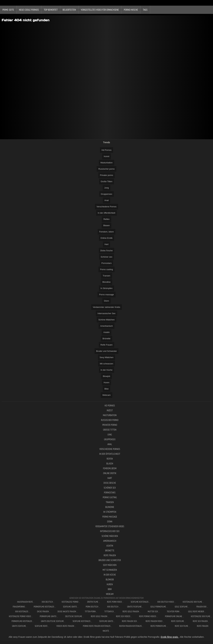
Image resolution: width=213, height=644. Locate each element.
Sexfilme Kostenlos (140, 602)
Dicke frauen (43, 611)
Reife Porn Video (114, 602)
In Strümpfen (106, 288)
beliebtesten (69, 10)
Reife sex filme (181, 626)
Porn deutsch (92, 607)
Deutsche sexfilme (74, 616)
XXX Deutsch (47, 602)
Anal (106, 200)
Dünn (106, 301)
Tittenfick (109, 611)
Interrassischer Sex (106, 313)
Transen (106, 276)
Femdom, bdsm (106, 232)
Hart (107, 244)
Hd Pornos (106, 150)
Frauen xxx (201, 607)
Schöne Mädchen (106, 320)
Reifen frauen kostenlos (131, 626)
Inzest (107, 156)
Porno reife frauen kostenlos (97, 626)
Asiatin (106, 332)
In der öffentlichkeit (107, 213)
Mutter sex (153, 611)
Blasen (106, 225)
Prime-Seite (8, 10)
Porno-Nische (131, 10)
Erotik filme (93, 602)
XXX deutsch (113, 607)
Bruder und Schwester (107, 351)
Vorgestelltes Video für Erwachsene (100, 10)
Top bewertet (51, 10)
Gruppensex (107, 194)
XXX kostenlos (22, 611)
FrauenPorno (19, 607)
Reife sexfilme (178, 621)
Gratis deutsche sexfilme (52, 621)
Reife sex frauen (200, 621)
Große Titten (106, 181)
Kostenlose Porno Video (20, 616)
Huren (106, 382)
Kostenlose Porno (70, 602)
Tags (145, 10)
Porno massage (106, 295)
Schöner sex (106, 257)
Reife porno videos (148, 616)
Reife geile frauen (131, 611)
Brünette (106, 339)
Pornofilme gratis (48, 616)
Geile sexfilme (181, 607)
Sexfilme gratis (70, 607)
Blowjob (106, 376)
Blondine (107, 282)
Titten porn (90, 611)
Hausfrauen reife (25, 602)
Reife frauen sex (129, 621)
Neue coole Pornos (29, 10)
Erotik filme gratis (170, 637)
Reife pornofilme (158, 626)
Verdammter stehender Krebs (106, 307)
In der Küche (106, 370)
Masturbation (106, 163)
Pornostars (107, 263)
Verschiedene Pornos (106, 207)
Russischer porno (106, 169)
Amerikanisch (106, 326)
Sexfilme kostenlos (82, 621)
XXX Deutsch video (166, 602)
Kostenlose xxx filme (192, 602)
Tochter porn (173, 611)
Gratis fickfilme (134, 607)
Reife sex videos (123, 616)
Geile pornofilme (158, 607)
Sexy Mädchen (106, 357)
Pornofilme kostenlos (44, 607)
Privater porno (106, 175)
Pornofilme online (174, 616)
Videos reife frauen (65, 626)
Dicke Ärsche (107, 251)
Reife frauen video (154, 621)
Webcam (106, 395)
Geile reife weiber (196, 611)
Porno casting (106, 269)
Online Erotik (106, 238)
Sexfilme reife (41, 626)
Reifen (106, 219)
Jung (106, 188)
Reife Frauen (106, 345)
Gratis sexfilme (19, 626)
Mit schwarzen (106, 364)
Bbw (106, 389)
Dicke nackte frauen (67, 611)
